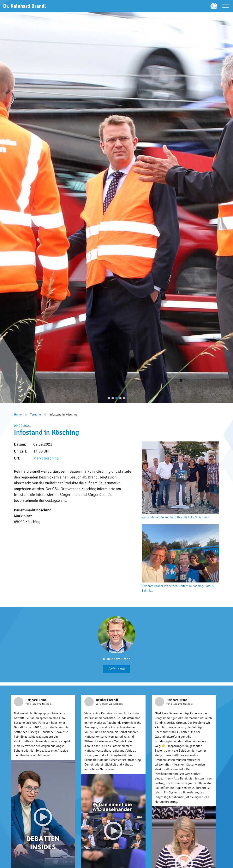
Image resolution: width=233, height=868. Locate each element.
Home (18, 415)
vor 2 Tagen (32, 704)
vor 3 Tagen (102, 704)
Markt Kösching (46, 458)
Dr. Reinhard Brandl (116, 659)
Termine (36, 415)
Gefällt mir (116, 669)
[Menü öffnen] (225, 6)
